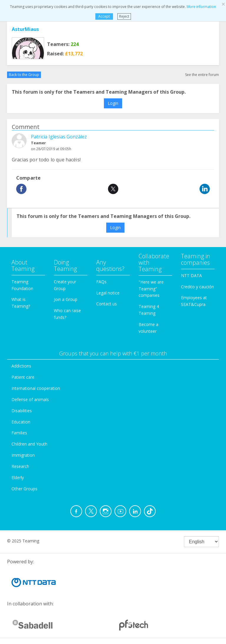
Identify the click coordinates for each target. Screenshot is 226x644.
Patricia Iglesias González (59, 137)
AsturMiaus (25, 29)
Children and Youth (29, 444)
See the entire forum (202, 75)
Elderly (18, 477)
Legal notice (108, 293)
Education (21, 422)
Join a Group (66, 299)
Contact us (107, 304)
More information (201, 7)
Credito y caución (197, 287)
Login (113, 103)
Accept (104, 16)
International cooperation (36, 388)
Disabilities (22, 411)
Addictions (21, 366)
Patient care (23, 377)
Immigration (23, 455)
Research (20, 466)
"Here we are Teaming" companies (151, 289)
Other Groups (24, 489)
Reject (124, 16)
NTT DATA (191, 275)
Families (19, 433)
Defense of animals (30, 399)
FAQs (101, 282)
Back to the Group (24, 75)
